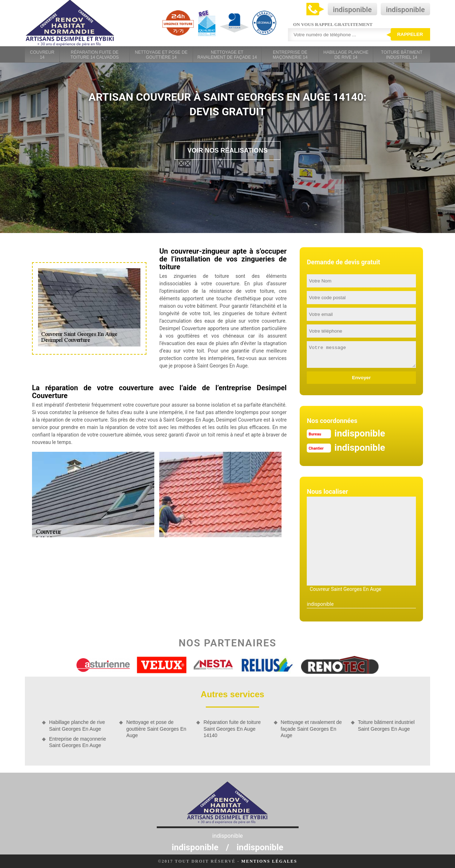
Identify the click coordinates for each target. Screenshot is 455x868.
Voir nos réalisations (227, 150)
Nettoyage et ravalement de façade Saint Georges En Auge (311, 729)
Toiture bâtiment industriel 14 (402, 55)
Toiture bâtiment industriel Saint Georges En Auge (386, 725)
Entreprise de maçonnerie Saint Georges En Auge (77, 742)
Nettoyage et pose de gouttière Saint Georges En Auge (156, 729)
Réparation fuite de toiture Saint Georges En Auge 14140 (232, 729)
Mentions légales (269, 861)
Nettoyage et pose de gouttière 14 (161, 55)
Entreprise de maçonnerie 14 (290, 55)
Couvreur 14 (42, 55)
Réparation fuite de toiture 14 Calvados (95, 55)
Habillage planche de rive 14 (346, 55)
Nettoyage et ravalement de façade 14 (227, 55)
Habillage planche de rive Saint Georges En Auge (77, 725)
